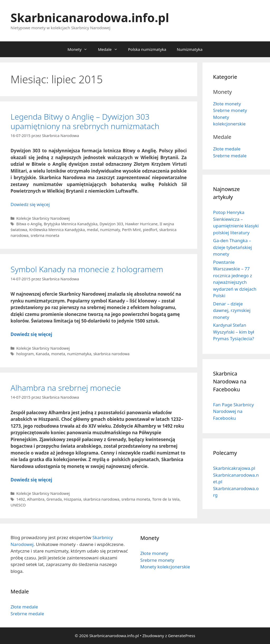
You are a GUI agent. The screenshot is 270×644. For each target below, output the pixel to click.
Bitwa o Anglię (29, 224)
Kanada (43, 354)
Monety (80, 49)
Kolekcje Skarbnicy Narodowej (43, 218)
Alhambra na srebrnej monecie (66, 388)
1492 (21, 499)
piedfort (150, 230)
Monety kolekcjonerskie (165, 567)
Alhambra (36, 499)
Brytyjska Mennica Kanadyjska (71, 224)
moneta (58, 354)
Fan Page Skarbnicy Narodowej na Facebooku (233, 411)
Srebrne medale (230, 156)
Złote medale (227, 149)
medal (93, 230)
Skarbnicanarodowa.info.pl (90, 18)
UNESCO (18, 505)
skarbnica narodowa (111, 354)
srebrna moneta (45, 235)
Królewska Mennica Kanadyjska (57, 230)
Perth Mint (132, 230)
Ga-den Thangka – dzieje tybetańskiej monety (232, 247)
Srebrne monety (230, 110)
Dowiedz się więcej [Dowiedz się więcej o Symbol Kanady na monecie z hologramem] (31, 334)
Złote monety (227, 104)
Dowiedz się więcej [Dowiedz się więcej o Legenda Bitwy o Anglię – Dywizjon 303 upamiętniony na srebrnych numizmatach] (30, 204)
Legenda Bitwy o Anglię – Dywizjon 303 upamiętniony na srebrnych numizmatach (85, 121)
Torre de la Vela (166, 499)
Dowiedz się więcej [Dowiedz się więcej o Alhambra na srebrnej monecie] (31, 480)
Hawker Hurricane (141, 224)
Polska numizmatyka (147, 49)
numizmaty (110, 230)
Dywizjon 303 (111, 224)
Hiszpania (73, 499)
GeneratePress (182, 636)
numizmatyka (79, 354)
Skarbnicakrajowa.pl (234, 468)
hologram (25, 354)
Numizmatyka (190, 49)
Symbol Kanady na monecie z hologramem (87, 269)
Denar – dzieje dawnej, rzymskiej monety (232, 310)
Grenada (54, 499)
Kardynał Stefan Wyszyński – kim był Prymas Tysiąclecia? (234, 332)
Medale (110, 49)
